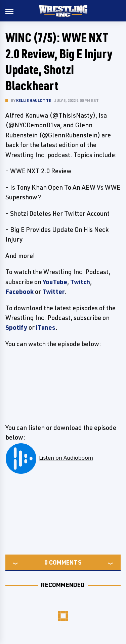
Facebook (19, 292)
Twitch (80, 282)
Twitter (53, 292)
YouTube (55, 282)
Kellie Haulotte (34, 100)
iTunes (46, 327)
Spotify (16, 327)
